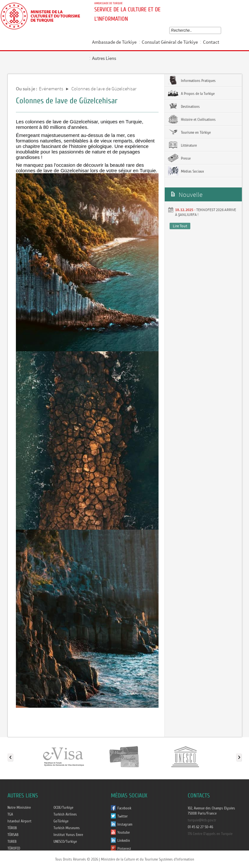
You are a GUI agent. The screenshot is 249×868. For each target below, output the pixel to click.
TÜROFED (14, 848)
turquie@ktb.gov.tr (202, 820)
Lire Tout (180, 226)
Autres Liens (104, 58)
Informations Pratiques (192, 80)
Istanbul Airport (19, 821)
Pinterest (124, 849)
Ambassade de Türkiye (114, 42)
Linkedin (124, 840)
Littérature (182, 145)
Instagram (125, 824)
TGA (10, 814)
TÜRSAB (13, 835)
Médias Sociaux (186, 171)
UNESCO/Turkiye (65, 841)
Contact (211, 42)
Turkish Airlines (65, 814)
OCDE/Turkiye (63, 807)
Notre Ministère (19, 807)
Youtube (124, 832)
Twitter (123, 816)
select (221, 30)
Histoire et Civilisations (192, 119)
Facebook (124, 808)
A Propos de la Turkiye (191, 93)
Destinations (184, 106)
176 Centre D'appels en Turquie (210, 834)
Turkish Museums (67, 828)
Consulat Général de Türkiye (170, 42)
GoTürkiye (61, 821)
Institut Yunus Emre (68, 835)
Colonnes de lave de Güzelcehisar (104, 89)
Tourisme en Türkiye (189, 132)
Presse (179, 158)
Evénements (51, 89)
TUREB (12, 841)
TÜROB (12, 828)
